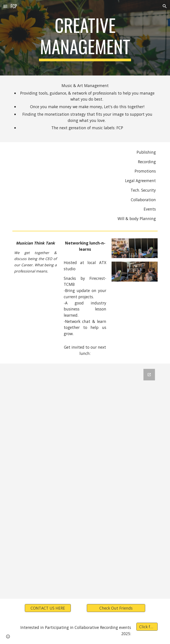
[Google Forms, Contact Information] (85, 481)
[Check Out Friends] (116, 608)
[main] (85, 38)
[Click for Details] (147, 627)
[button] (5, 6)
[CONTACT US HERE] (48, 608)
